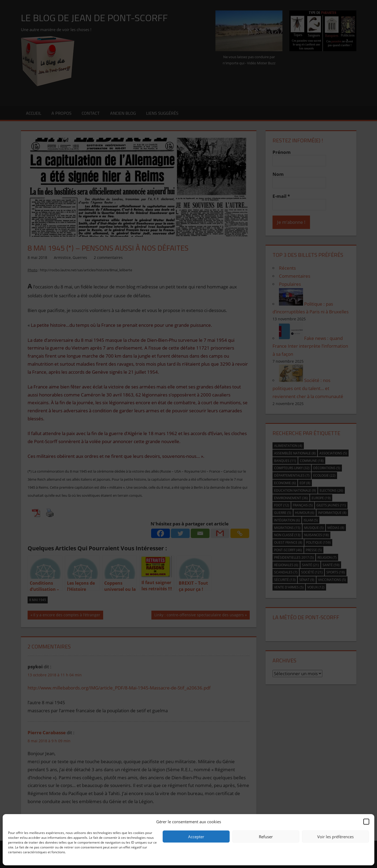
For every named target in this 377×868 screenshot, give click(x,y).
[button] (366, 822)
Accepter (196, 837)
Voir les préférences (335, 837)
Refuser (266, 837)
